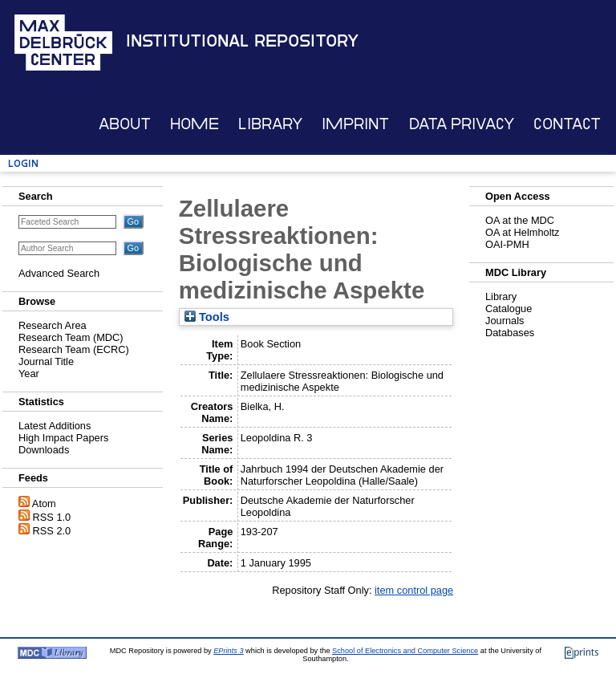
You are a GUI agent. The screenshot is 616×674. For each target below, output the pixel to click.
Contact (567, 124)
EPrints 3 (228, 651)
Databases (510, 333)
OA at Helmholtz (522, 232)
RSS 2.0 (52, 531)
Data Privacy (462, 124)
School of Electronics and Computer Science (405, 651)
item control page (414, 590)
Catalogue (509, 309)
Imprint (355, 124)
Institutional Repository (242, 41)
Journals (505, 321)
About (125, 124)
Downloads (44, 450)
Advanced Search (59, 273)
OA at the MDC (520, 220)
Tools (207, 317)
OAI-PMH (507, 244)
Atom (44, 503)
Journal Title (46, 361)
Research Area (53, 325)
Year (29, 374)
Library (270, 124)
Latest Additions (55, 426)
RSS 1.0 (52, 517)
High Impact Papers (63, 438)
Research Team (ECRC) (74, 349)
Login (23, 163)
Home (195, 124)
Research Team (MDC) (71, 337)
